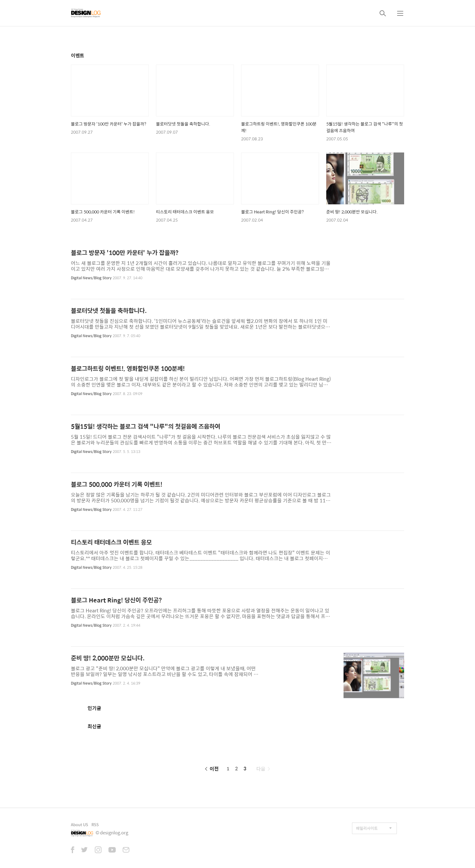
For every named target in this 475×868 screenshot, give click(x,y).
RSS (95, 824)
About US (80, 824)
